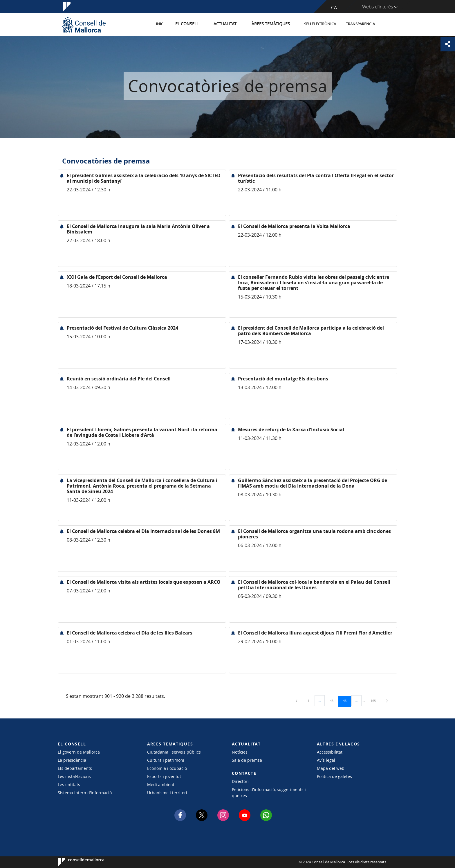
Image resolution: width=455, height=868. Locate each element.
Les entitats (69, 785)
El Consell (195, 24)
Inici (170, 24)
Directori (240, 781)
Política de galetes (334, 776)
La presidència (72, 760)
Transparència (360, 24)
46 (347, 700)
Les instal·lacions (74, 776)
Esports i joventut (164, 776)
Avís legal (326, 760)
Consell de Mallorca (75, 862)
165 (375, 700)
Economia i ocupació (167, 768)
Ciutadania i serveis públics (174, 752)
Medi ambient (161, 785)
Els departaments (75, 768)
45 (334, 700)
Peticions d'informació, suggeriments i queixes (269, 792)
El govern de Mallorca (79, 752)
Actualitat (230, 24)
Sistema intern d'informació (85, 793)
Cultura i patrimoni (166, 760)
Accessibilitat (330, 752)
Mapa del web (331, 768)
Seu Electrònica (320, 24)
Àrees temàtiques (272, 24)
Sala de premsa (247, 760)
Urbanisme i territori (167, 793)
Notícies (240, 752)
